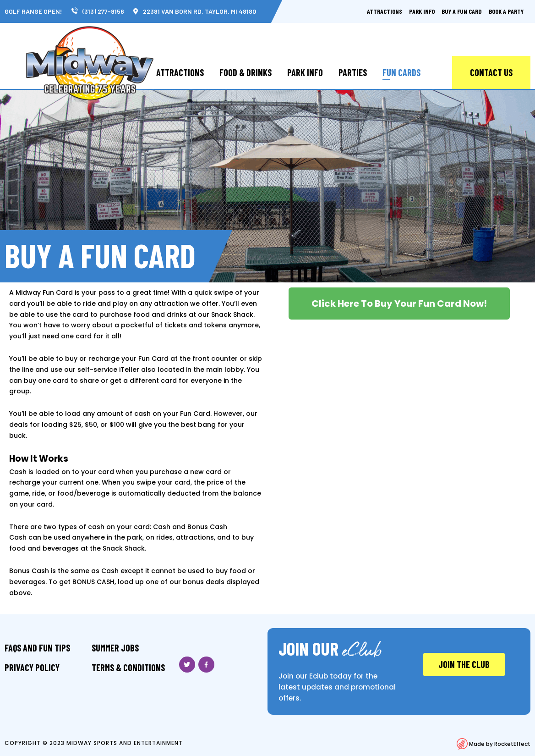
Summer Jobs (115, 648)
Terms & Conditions (128, 668)
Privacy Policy (32, 668)
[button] (399, 304)
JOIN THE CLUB (464, 664)
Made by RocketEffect (494, 744)
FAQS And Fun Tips (37, 648)
